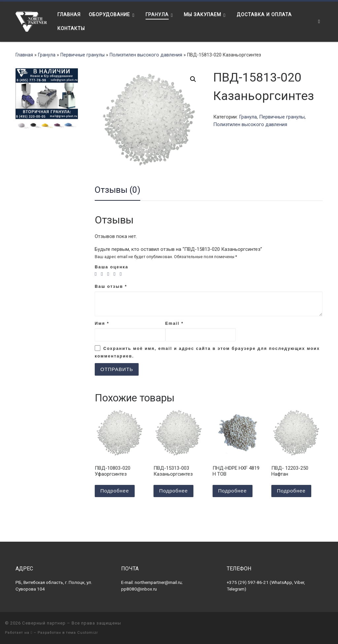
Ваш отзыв (111, 287)
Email (175, 323)
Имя (102, 323)
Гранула (47, 55)
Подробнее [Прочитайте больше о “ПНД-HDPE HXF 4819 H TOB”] (233, 491)
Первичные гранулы (83, 55)
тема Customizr (82, 633)
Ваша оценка (112, 267)
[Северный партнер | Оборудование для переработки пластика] (32, 21)
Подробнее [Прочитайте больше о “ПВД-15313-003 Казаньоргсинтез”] (173, 491)
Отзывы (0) (118, 190)
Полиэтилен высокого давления (146, 55)
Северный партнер (44, 623)
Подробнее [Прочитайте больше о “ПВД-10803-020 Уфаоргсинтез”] (115, 491)
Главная (24, 55)
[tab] (118, 190)
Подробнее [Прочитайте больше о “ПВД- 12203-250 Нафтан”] (291, 491)
